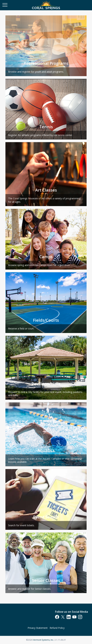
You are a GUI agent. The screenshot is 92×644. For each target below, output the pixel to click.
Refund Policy (57, 628)
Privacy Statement (38, 628)
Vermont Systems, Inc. (43, 640)
